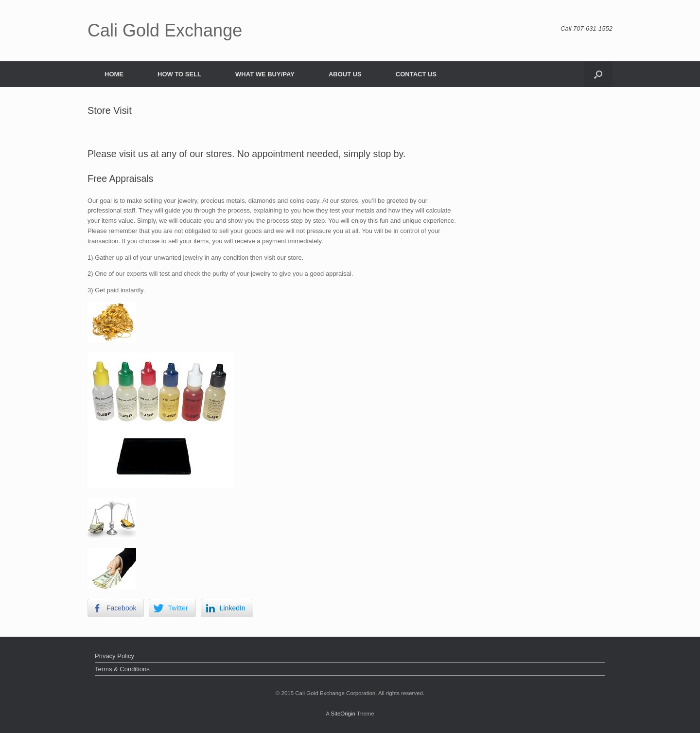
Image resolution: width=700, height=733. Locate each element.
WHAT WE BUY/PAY (265, 74)
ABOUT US (345, 74)
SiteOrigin (343, 714)
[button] (598, 74)
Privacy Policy (114, 656)
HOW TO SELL (179, 74)
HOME (114, 74)
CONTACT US (416, 74)
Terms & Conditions (122, 669)
